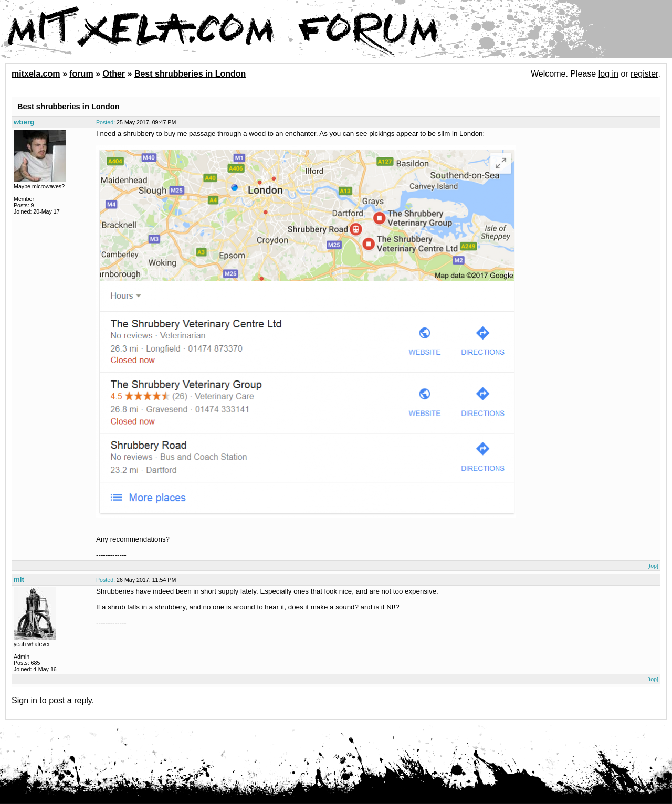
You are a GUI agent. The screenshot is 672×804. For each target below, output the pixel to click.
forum (81, 74)
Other (114, 74)
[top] (653, 566)
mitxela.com (36, 74)
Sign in (24, 700)
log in (608, 74)
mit (19, 580)
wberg (24, 122)
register (644, 74)
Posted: (106, 122)
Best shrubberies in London (190, 74)
